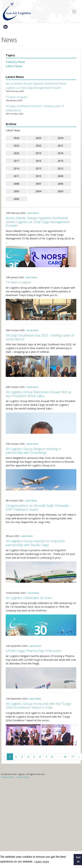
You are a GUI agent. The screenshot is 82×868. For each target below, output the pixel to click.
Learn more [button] (42, 862)
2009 (60, 176)
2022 (38, 146)
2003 (60, 191)
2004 (38, 191)
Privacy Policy (8, 777)
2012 (60, 168)
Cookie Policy (23, 777)
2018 (60, 153)
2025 (38, 138)
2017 (16, 161)
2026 (16, 138)
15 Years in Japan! (16, 97)
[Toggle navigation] (74, 12)
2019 (38, 153)
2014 (16, 168)
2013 (38, 168)
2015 (60, 161)
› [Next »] (79, 757)
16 (65, 757)
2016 (38, 161)
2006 (60, 184)
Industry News (15, 62)
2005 (16, 191)
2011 (16, 176)
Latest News (14, 66)
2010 (38, 176)
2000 (16, 199)
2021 (60, 146)
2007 (38, 184)
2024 (60, 138)
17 (73, 757)
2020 (16, 153)
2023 (16, 146)
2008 (16, 184)
